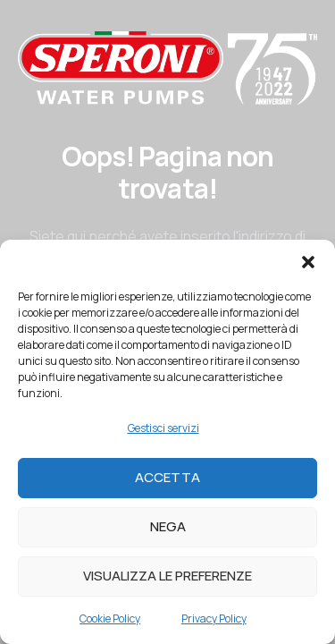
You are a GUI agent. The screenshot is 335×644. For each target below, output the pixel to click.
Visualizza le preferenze (167, 576)
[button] (308, 262)
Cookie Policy (110, 619)
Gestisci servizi (163, 428)
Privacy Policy (214, 619)
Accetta (167, 477)
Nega (168, 526)
